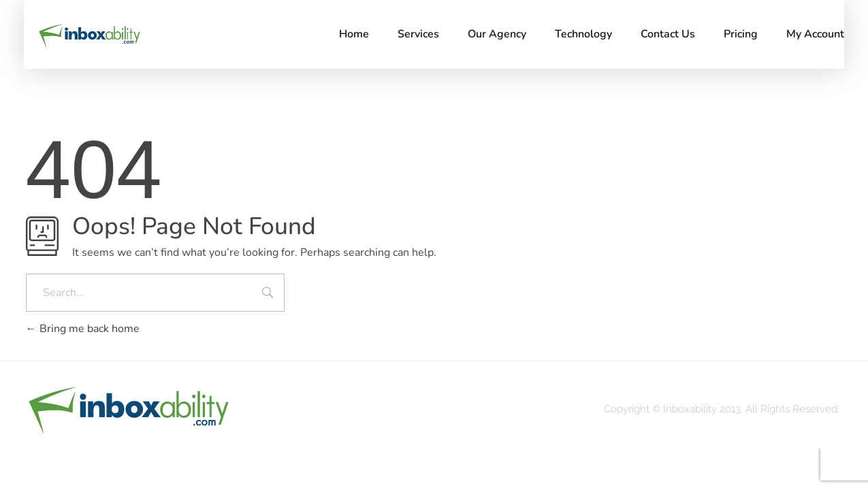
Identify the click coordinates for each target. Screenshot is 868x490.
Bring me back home (83, 329)
